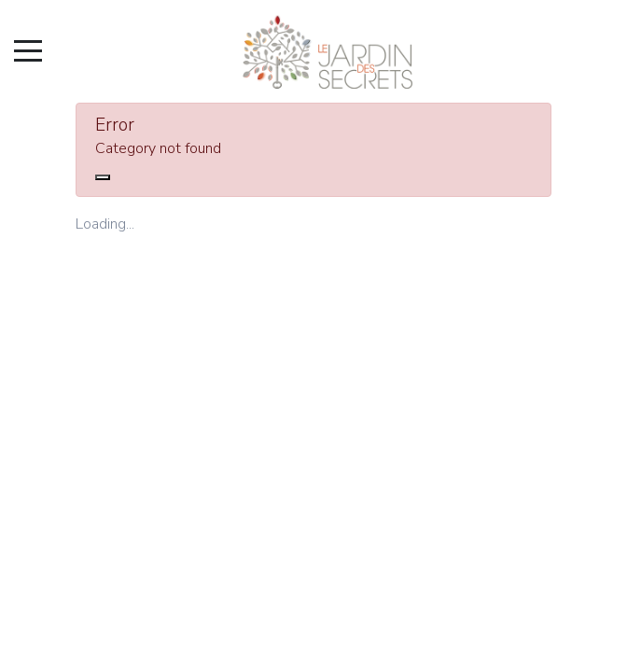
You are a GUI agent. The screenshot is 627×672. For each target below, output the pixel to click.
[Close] (103, 177)
